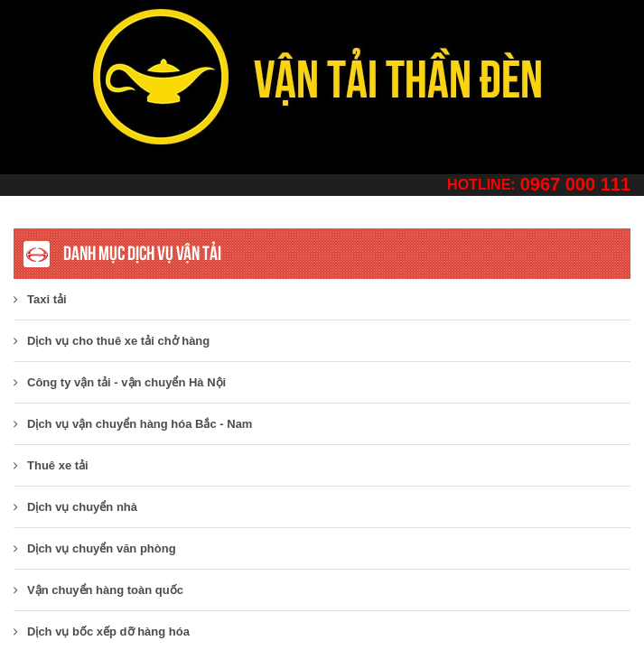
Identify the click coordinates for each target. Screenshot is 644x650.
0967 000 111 (575, 184)
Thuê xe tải (51, 465)
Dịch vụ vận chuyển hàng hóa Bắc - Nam (133, 424)
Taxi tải (40, 299)
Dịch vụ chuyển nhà (75, 507)
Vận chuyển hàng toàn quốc (98, 590)
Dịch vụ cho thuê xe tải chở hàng (112, 341)
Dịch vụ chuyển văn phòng (95, 548)
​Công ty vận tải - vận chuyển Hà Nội (120, 382)
